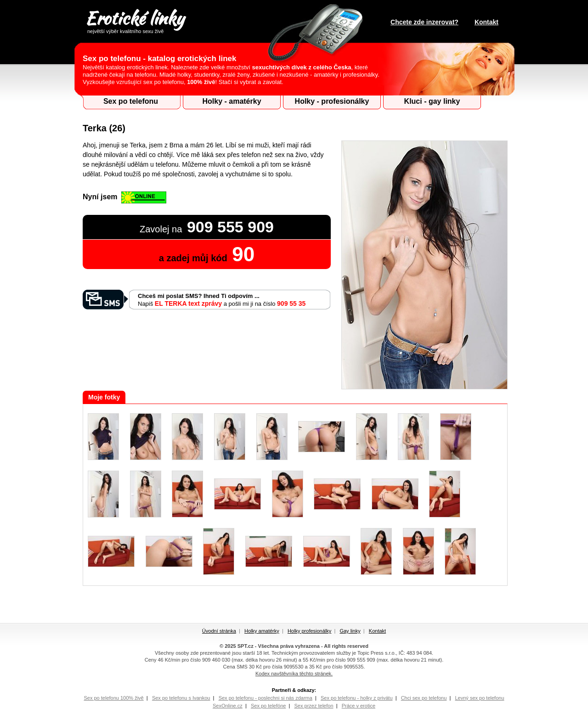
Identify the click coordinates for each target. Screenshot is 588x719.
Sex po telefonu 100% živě (113, 698)
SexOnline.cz (228, 706)
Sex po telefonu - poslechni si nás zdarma (266, 698)
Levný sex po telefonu (479, 698)
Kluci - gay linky (432, 101)
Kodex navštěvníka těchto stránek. (294, 674)
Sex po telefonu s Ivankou (181, 698)
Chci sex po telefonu (424, 698)
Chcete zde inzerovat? (424, 22)
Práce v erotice (359, 706)
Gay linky (350, 631)
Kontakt (486, 22)
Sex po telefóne (268, 706)
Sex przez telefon (314, 706)
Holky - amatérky (232, 101)
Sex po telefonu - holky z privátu (357, 698)
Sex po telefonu (131, 101)
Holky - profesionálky (332, 101)
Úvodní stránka (219, 631)
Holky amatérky (262, 631)
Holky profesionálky (309, 631)
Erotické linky (134, 20)
